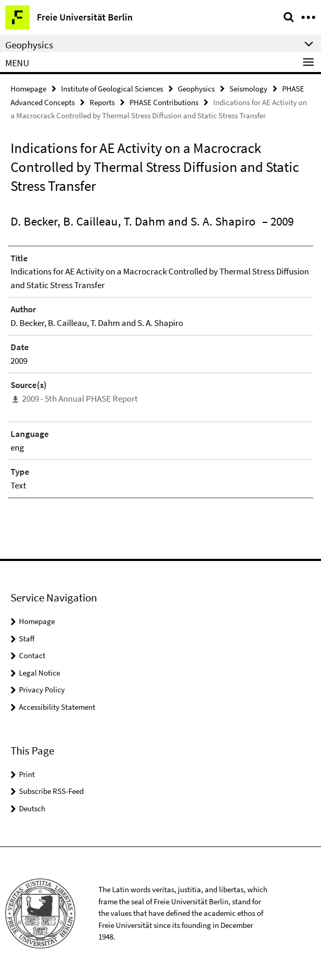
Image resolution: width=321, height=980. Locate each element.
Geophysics (196, 89)
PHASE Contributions (164, 102)
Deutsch (32, 808)
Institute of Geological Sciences (112, 89)
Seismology (248, 89)
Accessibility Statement (57, 707)
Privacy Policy (42, 690)
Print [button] (27, 774)
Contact (32, 655)
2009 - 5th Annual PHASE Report (80, 399)
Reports (102, 102)
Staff (27, 639)
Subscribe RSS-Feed (51, 791)
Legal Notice (39, 673)
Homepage (28, 89)
